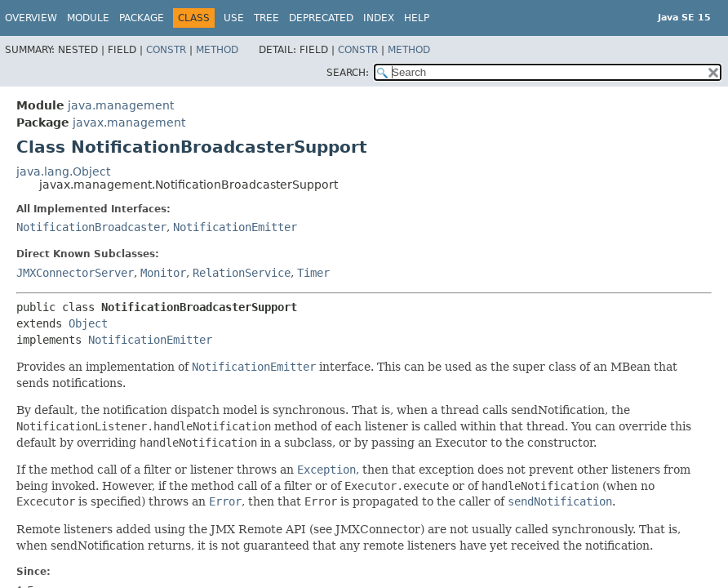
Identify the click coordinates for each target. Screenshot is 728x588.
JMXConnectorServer (75, 273)
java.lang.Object (63, 171)
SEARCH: (348, 73)
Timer (313, 273)
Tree (266, 18)
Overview (31, 18)
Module (88, 18)
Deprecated (321, 18)
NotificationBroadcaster (91, 227)
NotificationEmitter (235, 227)
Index (379, 18)
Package (142, 18)
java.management (121, 105)
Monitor (163, 273)
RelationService (242, 273)
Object (88, 323)
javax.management (129, 122)
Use (234, 18)
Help (417, 18)
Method (217, 50)
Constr (166, 50)
